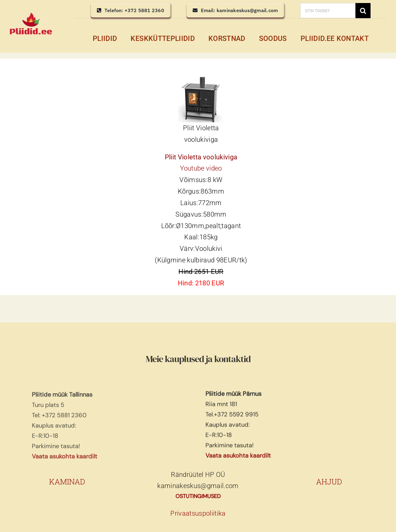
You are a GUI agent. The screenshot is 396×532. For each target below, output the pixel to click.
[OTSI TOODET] (328, 11)
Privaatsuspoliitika (198, 513)
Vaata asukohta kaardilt (238, 461)
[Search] (363, 11)
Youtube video (201, 168)
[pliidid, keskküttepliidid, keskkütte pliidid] (30, 15)
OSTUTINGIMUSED (198, 496)
